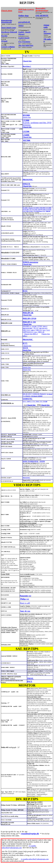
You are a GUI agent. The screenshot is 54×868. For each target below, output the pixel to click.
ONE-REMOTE (42, 16)
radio (46, 27)
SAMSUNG (28, 399)
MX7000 (27, 140)
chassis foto (27, 117)
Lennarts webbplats (8, 47)
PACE (30, 682)
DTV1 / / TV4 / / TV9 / (35, 402)
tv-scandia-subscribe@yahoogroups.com (19, 847)
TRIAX (30, 678)
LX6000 (26, 135)
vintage (46, 25)
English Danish (24, 38)
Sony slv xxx (25, 611)
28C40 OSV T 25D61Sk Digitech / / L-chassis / (38, 395)
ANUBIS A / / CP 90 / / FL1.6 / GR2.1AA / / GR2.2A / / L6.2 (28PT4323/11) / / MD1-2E (36, 329)
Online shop (23, 16)
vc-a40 (27, 603)
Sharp (22, 603)
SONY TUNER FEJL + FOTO (34, 461)
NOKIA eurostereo (30, 262)
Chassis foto (27, 61)
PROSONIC (28, 180)
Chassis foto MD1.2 (31, 334)
